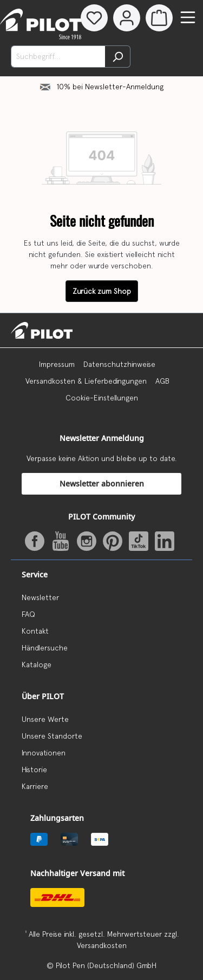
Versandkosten (102, 945)
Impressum (57, 364)
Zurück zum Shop (102, 291)
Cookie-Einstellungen (102, 398)
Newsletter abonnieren (102, 484)
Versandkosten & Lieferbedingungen (86, 381)
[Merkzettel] (94, 18)
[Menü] (188, 17)
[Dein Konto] (127, 18)
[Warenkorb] (159, 18)
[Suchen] (118, 57)
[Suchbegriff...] (58, 57)
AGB (162, 381)
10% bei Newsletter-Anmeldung (110, 87)
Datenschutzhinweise (119, 364)
